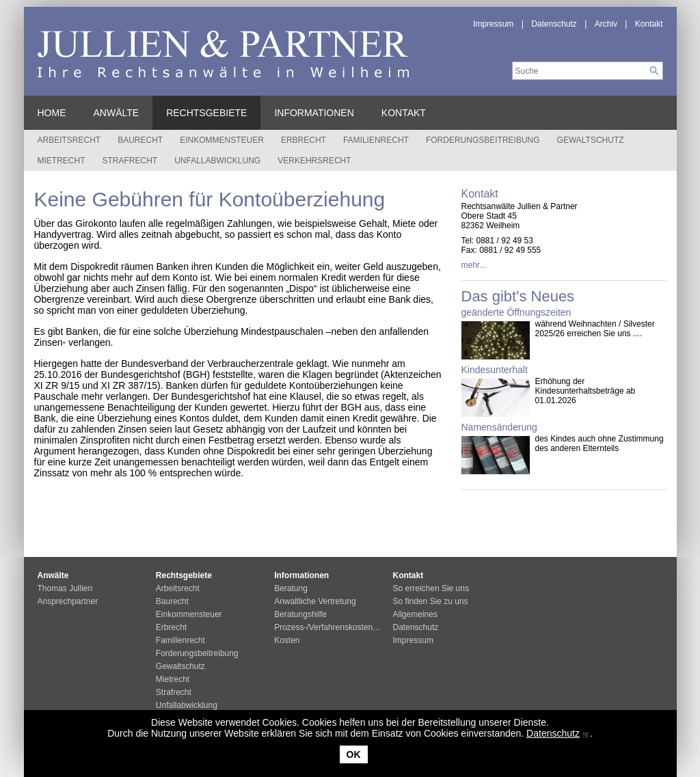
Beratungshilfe (300, 614)
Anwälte (117, 113)
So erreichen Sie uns (431, 588)
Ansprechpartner (68, 601)
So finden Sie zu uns (431, 601)
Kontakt (649, 24)
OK (354, 754)
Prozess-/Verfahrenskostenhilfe (331, 627)
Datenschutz (553, 733)
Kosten (287, 640)
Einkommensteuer (222, 140)
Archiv (606, 24)
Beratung (291, 588)
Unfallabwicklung (217, 161)
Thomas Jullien (65, 588)
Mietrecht (62, 161)
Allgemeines (415, 614)
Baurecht (140, 140)
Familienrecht (376, 140)
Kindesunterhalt (495, 370)
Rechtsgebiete (206, 113)
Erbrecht (304, 140)
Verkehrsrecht (314, 161)
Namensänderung (499, 427)
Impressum (493, 24)
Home (52, 113)
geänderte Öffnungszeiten (516, 312)
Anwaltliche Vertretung (315, 601)
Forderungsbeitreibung (483, 140)
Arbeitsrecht (69, 140)
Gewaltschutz (591, 140)
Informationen (314, 113)
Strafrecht (130, 161)
